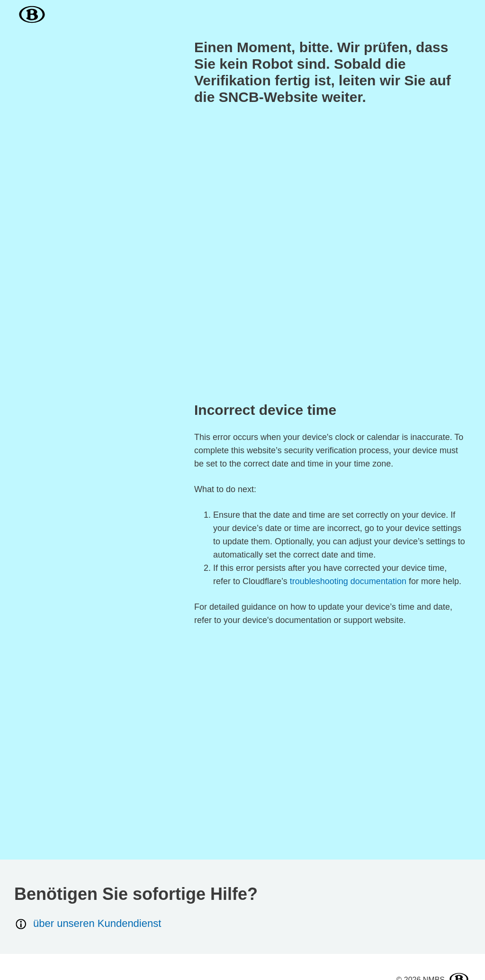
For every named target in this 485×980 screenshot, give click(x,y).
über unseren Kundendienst (88, 924)
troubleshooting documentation (348, 581)
